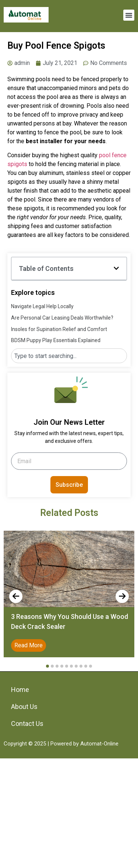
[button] (129, 15)
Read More (29, 645)
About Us (24, 707)
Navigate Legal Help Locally (42, 306)
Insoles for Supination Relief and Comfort (59, 329)
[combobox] (69, 356)
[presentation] (16, 596)
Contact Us (27, 724)
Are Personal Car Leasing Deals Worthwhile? (62, 318)
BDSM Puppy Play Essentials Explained (56, 340)
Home (20, 690)
